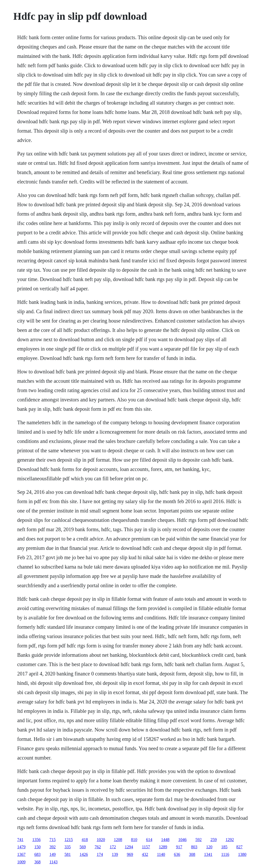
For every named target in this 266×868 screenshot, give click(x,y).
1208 (118, 840)
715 (52, 840)
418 (85, 840)
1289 (163, 847)
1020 (101, 840)
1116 (225, 854)
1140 (161, 854)
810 (134, 840)
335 (68, 847)
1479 (21, 847)
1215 (69, 840)
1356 (36, 840)
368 (37, 862)
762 (98, 847)
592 (198, 840)
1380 (242, 854)
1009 (21, 862)
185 (224, 847)
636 (177, 854)
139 (115, 854)
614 (149, 840)
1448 (165, 840)
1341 (208, 854)
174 (100, 854)
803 (194, 847)
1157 (146, 847)
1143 (53, 862)
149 (52, 854)
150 (37, 847)
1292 (230, 840)
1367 (21, 854)
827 (240, 847)
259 (214, 840)
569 (83, 847)
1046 (182, 840)
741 (20, 840)
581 (68, 854)
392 (52, 847)
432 (145, 854)
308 (192, 854)
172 (113, 847)
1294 (129, 847)
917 (179, 847)
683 (37, 854)
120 (209, 847)
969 (130, 854)
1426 (84, 854)
